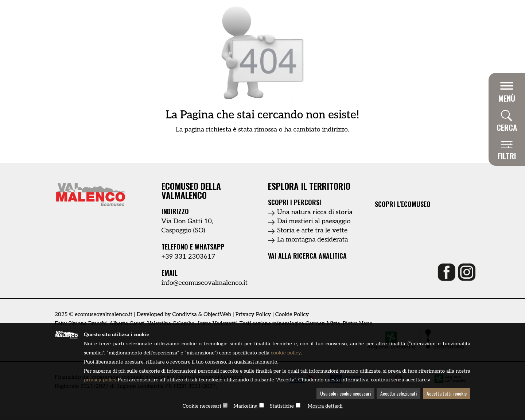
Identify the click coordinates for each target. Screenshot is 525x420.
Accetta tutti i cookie (447, 394)
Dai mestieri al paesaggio (314, 221)
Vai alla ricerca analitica (307, 256)
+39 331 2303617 (188, 257)
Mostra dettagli (325, 406)
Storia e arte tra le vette (312, 230)
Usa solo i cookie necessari (345, 394)
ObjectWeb (217, 314)
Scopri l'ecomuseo (403, 204)
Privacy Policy (253, 314)
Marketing (245, 406)
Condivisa (184, 314)
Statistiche (282, 406)
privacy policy (116, 380)
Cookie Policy (292, 314)
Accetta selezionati (398, 394)
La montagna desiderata (313, 240)
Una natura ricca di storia (315, 212)
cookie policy (286, 353)
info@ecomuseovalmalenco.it (205, 283)
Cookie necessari (202, 406)
